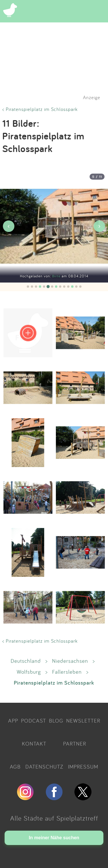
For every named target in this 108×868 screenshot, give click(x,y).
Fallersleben (67, 672)
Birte (57, 276)
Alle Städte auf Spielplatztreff (54, 818)
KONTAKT (34, 744)
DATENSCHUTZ (44, 767)
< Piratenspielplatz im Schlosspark (40, 109)
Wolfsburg (29, 672)
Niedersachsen (70, 661)
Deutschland (26, 661)
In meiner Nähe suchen (54, 838)
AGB (15, 767)
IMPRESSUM (83, 767)
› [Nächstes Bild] (99, 226)
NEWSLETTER (83, 721)
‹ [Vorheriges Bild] (8, 226)
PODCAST (34, 721)
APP (13, 721)
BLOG (56, 721)
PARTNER (75, 744)
